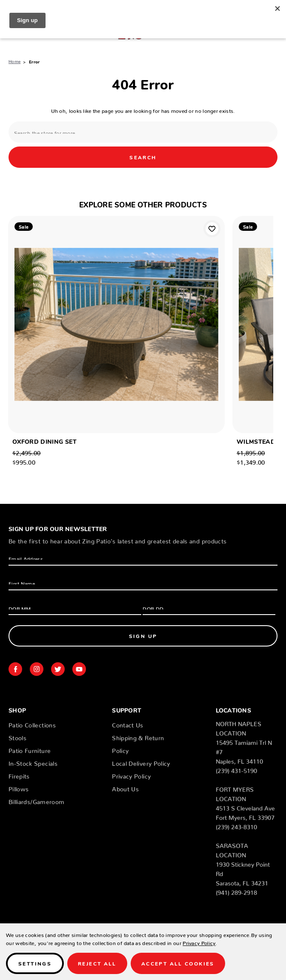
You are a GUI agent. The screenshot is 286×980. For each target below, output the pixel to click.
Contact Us (128, 724)
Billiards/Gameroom (36, 800)
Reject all (97, 963)
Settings (35, 963)
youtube (79, 669)
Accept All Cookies (178, 963)
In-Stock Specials (33, 762)
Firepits (19, 775)
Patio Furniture (30, 749)
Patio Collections (32, 724)
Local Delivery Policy (141, 762)
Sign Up (143, 636)
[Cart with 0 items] (274, 32)
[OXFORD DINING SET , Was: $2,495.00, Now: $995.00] (116, 324)
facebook (15, 669)
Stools (17, 736)
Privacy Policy (131, 775)
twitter (58, 669)
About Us (125, 787)
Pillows (19, 787)
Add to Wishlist (212, 229)
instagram (37, 669)
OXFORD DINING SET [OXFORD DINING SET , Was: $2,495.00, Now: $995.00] (44, 441)
